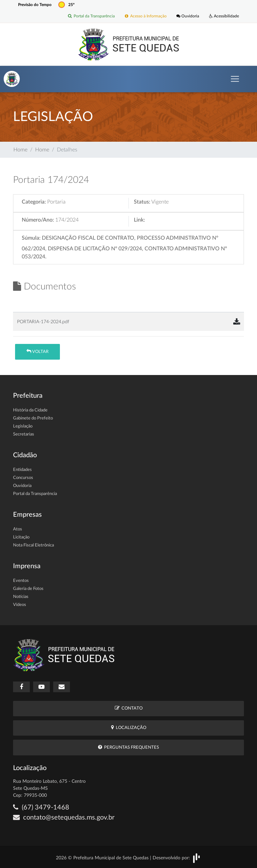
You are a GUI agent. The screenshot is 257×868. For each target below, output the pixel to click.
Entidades (22, 470)
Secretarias (24, 434)
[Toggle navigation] (235, 79)
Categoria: (34, 202)
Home (20, 150)
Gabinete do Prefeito (33, 418)
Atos (18, 529)
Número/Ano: (38, 220)
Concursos (23, 478)
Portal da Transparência (91, 16)
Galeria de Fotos (28, 589)
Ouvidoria (188, 16)
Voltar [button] (37, 351)
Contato (129, 708)
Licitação (21, 537)
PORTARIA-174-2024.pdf (43, 322)
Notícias (21, 597)
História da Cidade (30, 410)
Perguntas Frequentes (128, 747)
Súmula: (31, 238)
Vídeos (20, 605)
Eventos (21, 581)
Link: (139, 220)
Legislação (23, 426)
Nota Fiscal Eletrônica (33, 545)
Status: (142, 202)
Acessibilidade (224, 16)
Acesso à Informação (145, 16)
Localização (129, 727)
